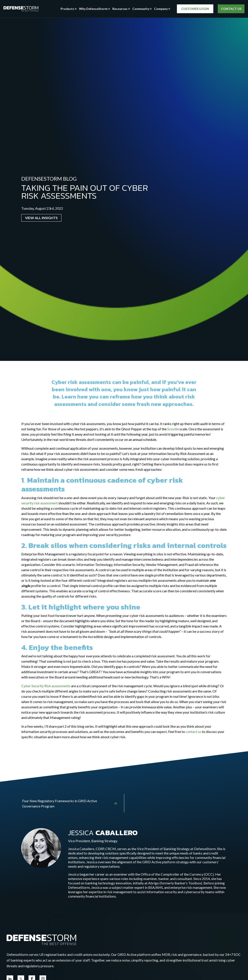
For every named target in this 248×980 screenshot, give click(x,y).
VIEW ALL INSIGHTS (41, 218)
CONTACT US (231, 9)
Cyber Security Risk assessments (46, 686)
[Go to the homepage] (42, 939)
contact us (193, 732)
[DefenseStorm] (21, 9)
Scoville (173, 429)
